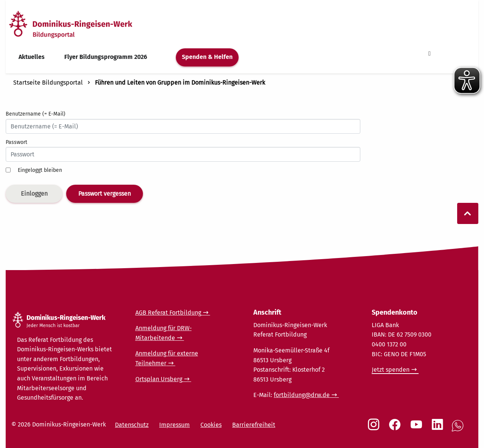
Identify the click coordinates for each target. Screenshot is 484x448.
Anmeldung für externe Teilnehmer (167, 358)
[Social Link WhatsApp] (459, 430)
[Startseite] (84, 24)
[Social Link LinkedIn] (439, 428)
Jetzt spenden (391, 370)
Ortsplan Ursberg (159, 379)
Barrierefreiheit (254, 425)
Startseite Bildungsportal (48, 83)
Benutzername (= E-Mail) (36, 114)
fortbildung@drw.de (302, 395)
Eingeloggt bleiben (40, 170)
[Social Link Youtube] (418, 428)
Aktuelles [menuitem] (32, 57)
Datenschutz (132, 425)
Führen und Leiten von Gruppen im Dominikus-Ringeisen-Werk (180, 83)
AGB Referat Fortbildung (168, 313)
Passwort (16, 142)
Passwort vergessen (105, 194)
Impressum (175, 425)
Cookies (211, 425)
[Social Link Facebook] (396, 428)
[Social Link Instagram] (375, 428)
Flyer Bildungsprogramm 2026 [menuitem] (106, 57)
